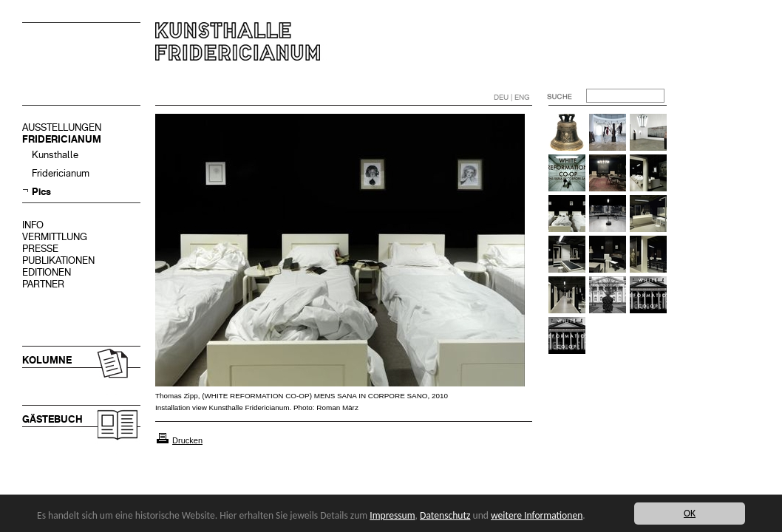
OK (690, 513)
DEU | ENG (512, 97)
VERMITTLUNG (55, 237)
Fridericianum (61, 173)
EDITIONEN (47, 272)
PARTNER (43, 284)
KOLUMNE (47, 360)
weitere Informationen (537, 515)
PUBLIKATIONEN (58, 260)
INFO (33, 225)
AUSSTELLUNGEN (62, 127)
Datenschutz (445, 515)
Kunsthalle (55, 155)
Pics (41, 192)
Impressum (392, 515)
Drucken (187, 440)
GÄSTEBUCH (52, 419)
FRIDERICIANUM (62, 139)
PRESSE (40, 249)
